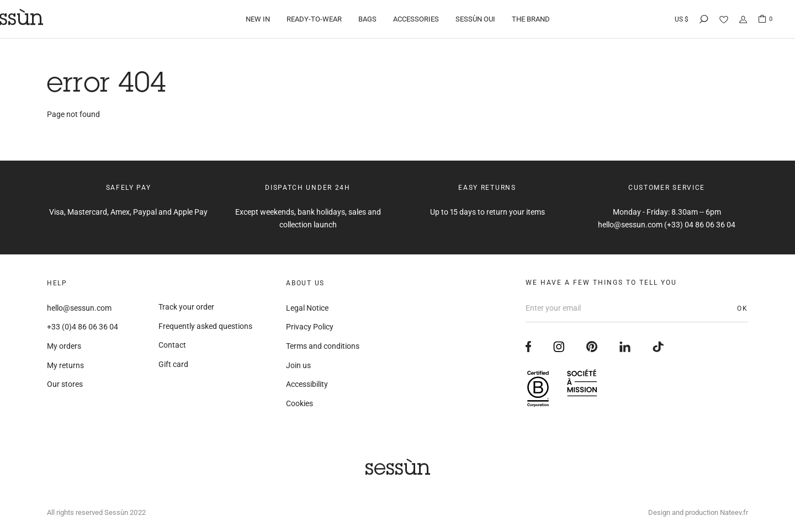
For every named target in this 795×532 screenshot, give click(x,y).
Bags (367, 19)
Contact (172, 345)
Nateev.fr (734, 512)
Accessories (416, 19)
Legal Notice (307, 308)
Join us (298, 365)
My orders (64, 346)
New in (258, 19)
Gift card (173, 364)
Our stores (65, 384)
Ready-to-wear (314, 19)
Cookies (300, 403)
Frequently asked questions (205, 326)
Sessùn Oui (475, 19)
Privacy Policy (310, 327)
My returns (65, 365)
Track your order (186, 307)
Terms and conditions (323, 346)
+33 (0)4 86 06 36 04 (83, 327)
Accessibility (307, 384)
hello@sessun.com (79, 308)
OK (743, 308)
